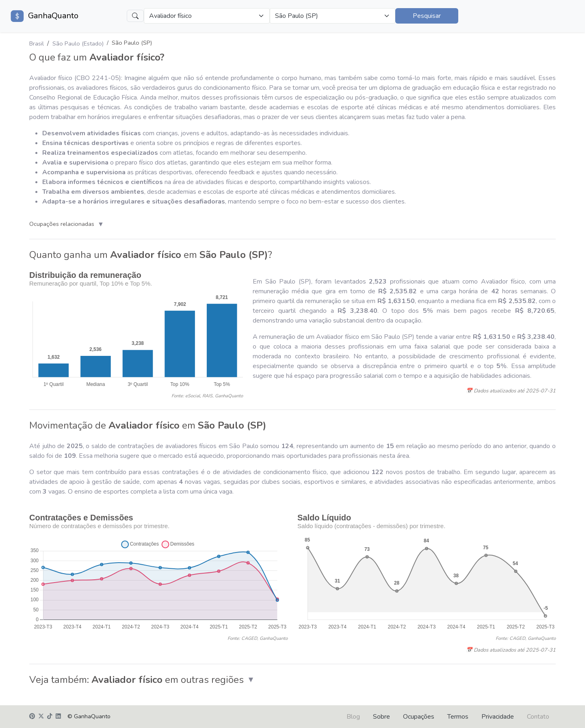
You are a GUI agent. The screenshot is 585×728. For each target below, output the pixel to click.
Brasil (37, 43)
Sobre (381, 717)
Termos (458, 717)
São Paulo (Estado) (78, 43)
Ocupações (419, 717)
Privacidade (498, 717)
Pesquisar (427, 16)
